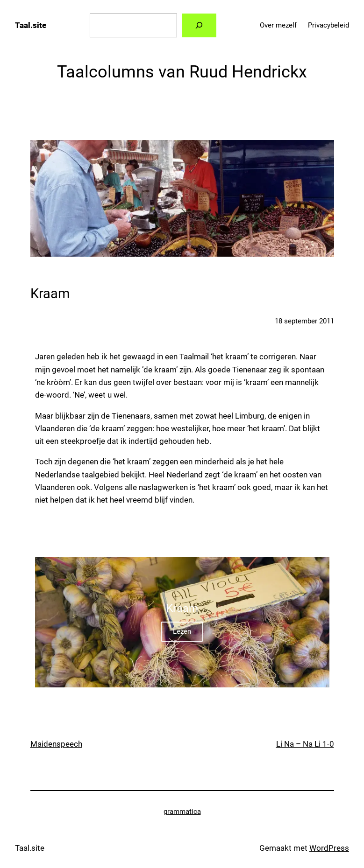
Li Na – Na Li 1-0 (305, 744)
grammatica (182, 812)
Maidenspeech (56, 744)
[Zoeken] (199, 25)
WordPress (329, 848)
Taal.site (31, 25)
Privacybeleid (328, 25)
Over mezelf (278, 25)
